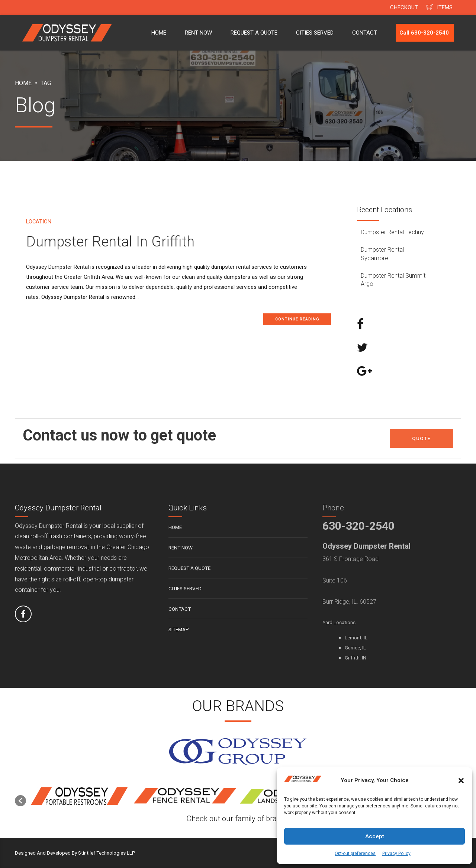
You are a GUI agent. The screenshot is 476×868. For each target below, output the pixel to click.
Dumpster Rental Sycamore (382, 254)
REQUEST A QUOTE (254, 33)
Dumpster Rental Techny (392, 232)
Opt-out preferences (355, 854)
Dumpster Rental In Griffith (110, 242)
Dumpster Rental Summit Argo (393, 280)
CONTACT (365, 33)
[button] (461, 781)
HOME (159, 33)
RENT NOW (198, 33)
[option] (79, 797)
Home (23, 83)
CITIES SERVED (315, 33)
